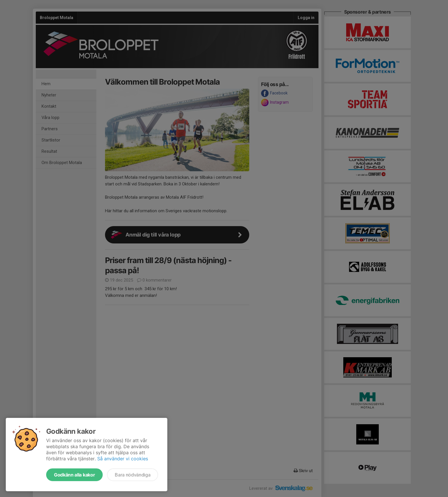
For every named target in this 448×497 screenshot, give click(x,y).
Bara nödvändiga (133, 475)
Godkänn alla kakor (74, 475)
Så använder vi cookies (123, 459)
